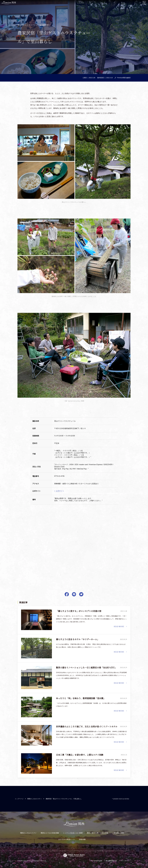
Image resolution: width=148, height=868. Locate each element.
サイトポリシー (125, 861)
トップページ (19, 799)
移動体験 (82, 839)
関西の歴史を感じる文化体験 (97, 833)
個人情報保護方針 (111, 861)
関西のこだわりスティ (35, 799)
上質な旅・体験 (118, 833)
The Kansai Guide (96, 861)
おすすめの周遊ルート (67, 839)
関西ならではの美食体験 (50, 833)
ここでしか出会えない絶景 (73, 833)
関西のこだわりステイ (28, 833)
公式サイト (60, 491)
